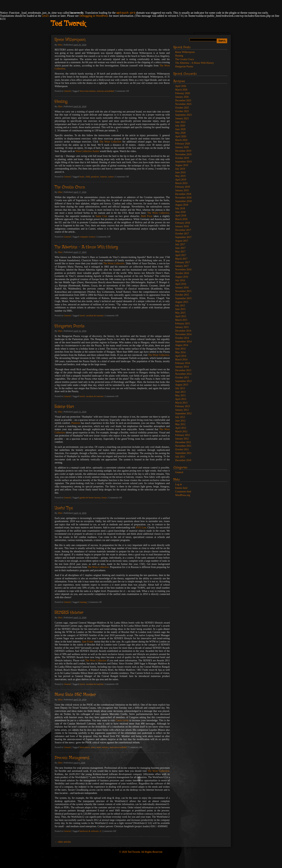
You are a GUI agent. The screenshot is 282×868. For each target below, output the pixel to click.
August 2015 (182, 302)
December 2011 (183, 442)
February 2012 (183, 435)
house (104, 498)
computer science (87, 237)
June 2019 (180, 172)
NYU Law (141, 528)
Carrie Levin (122, 720)
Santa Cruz (101, 216)
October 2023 (182, 111)
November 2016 (183, 270)
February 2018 (183, 223)
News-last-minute (88, 91)
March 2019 (181, 183)
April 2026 (181, 86)
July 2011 (180, 457)
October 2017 (182, 234)
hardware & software (89, 831)
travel (82, 316)
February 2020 (183, 144)
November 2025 (183, 104)
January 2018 (182, 226)
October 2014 (182, 338)
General (67, 91)
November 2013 (183, 374)
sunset (111, 177)
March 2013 (181, 403)
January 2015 (182, 327)
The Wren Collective (110, 142)
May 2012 (180, 424)
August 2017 (182, 241)
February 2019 (183, 187)
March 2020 (181, 140)
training (83, 602)
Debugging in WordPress (94, 16)
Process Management (72, 758)
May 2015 (180, 313)
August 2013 (182, 385)
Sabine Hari (64, 407)
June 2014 (180, 349)
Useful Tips (64, 508)
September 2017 (183, 237)
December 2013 (183, 370)
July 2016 (180, 280)
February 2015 (183, 324)
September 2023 (183, 115)
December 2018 (183, 194)
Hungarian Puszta (70, 326)
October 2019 (182, 158)
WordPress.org (183, 495)
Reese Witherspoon (70, 40)
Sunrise (104, 177)
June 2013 (180, 392)
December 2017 (183, 230)
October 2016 (182, 273)
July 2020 (180, 126)
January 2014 (182, 367)
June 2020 (180, 129)
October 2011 (182, 449)
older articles (63, 842)
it (100, 831)
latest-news (85, 747)
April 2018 (181, 216)
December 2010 (183, 460)
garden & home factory (90, 498)
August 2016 (182, 277)
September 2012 (183, 413)
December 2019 (183, 151)
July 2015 (180, 306)
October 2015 (182, 295)
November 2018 (183, 198)
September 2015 (183, 298)
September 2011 (183, 453)
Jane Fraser (88, 642)
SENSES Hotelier (69, 613)
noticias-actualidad (105, 91)
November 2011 (183, 446)
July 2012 (180, 417)
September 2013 (183, 381)
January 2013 (182, 410)
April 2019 (181, 180)
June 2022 (180, 122)
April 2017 (181, 255)
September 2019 (183, 162)
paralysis (95, 177)
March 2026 (181, 90)
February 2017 (183, 262)
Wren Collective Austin (87, 151)
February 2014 (183, 363)
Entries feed (181, 488)
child (87, 177)
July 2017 (180, 244)
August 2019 (182, 165)
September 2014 (183, 342)
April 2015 (181, 316)
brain (82, 177)
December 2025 (183, 100)
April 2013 (181, 399)
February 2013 (183, 406)
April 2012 (181, 428)
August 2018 (182, 205)
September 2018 (183, 201)
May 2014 (180, 352)
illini (60, 45)
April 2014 (181, 356)
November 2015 (183, 291)
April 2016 (181, 284)
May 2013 (180, 396)
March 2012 (181, 431)
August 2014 (182, 345)
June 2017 (180, 248)
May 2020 (180, 133)
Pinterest (76, 423)
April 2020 (181, 136)
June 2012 (180, 421)
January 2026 (182, 97)
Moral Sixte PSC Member (75, 695)
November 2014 (183, 334)
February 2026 (183, 93)
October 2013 (182, 378)
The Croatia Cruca (70, 187)
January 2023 (182, 118)
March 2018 (181, 219)
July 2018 (180, 208)
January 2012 (182, 439)
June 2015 (180, 309)
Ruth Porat (147, 216)
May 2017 (180, 252)
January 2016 (182, 288)
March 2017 (181, 259)
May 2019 (180, 176)
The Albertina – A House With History (86, 247)
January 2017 (182, 266)
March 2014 (181, 360)
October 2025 (182, 108)
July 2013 (180, 388)
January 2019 (182, 190)
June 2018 (180, 212)
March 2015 (181, 320)
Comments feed (183, 492)
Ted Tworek (68, 24)
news (93, 747)
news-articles (103, 747)
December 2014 (183, 331)
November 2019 (183, 154)
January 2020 (182, 147)
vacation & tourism (95, 316)
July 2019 (180, 169)
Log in (178, 484)
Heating (61, 102)
